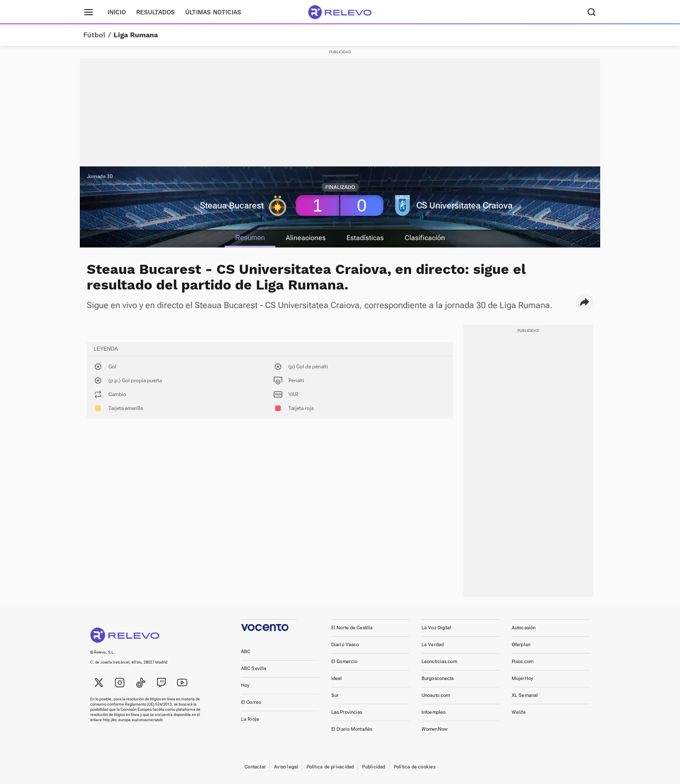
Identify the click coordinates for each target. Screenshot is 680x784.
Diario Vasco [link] (345, 645)
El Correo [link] (251, 702)
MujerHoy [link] (522, 678)
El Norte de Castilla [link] (352, 628)
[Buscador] (592, 12)
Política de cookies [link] (415, 767)
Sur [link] (335, 695)
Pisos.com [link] (523, 662)
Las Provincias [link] (347, 712)
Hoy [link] (245, 685)
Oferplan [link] (521, 645)
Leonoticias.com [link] (439, 662)
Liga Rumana (136, 35)
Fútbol (94, 35)
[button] (585, 302)
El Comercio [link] (344, 662)
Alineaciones (306, 238)
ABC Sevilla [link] (254, 669)
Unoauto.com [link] (436, 695)
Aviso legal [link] (286, 767)
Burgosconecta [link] (438, 678)
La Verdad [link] (433, 645)
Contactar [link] (255, 767)
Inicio (117, 12)
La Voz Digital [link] (436, 628)
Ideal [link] (337, 678)
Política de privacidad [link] (330, 767)
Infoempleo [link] (433, 712)
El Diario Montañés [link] (352, 729)
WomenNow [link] (435, 729)
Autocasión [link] (524, 628)
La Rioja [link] (250, 719)
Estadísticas (365, 238)
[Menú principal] (88, 12)
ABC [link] (246, 652)
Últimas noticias (213, 12)
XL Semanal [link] (525, 695)
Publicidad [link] (374, 767)
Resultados (155, 12)
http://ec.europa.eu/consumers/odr (132, 720)
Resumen (250, 238)
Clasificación (425, 238)
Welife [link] (519, 712)
